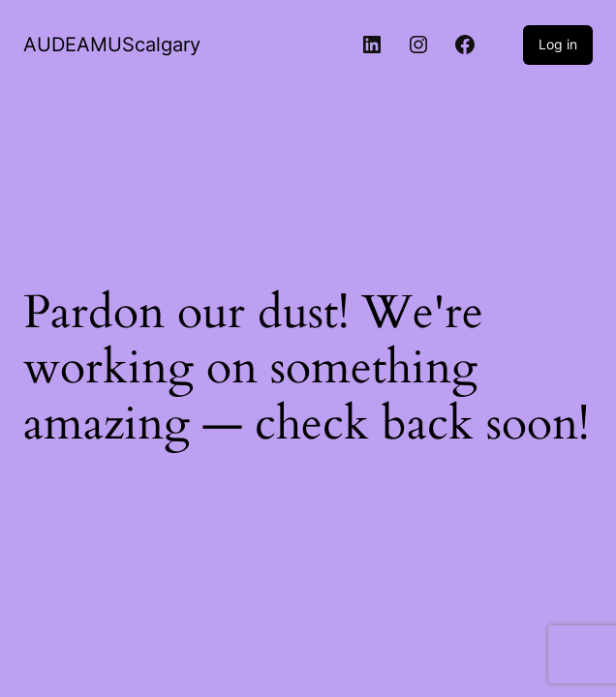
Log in (558, 44)
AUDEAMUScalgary (112, 45)
